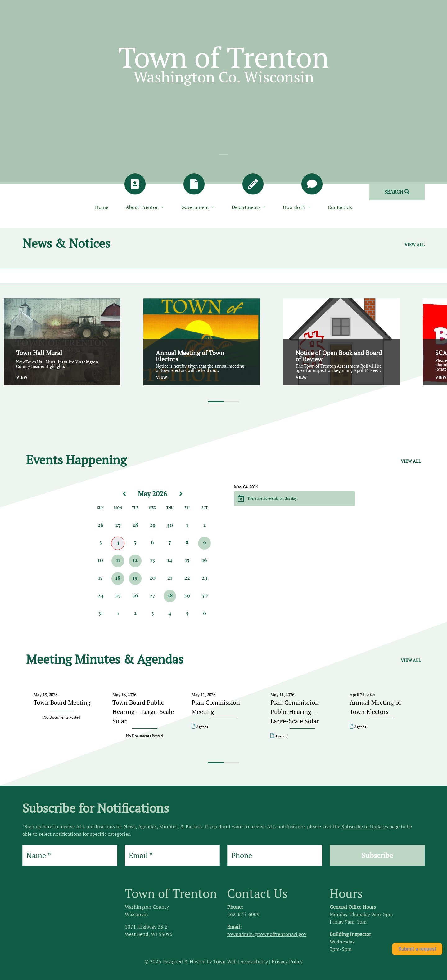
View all (415, 245)
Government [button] (196, 207)
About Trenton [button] (143, 207)
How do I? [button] (295, 207)
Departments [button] (247, 207)
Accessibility (254, 961)
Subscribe (377, 855)
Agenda (200, 727)
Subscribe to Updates (365, 826)
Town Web (225, 961)
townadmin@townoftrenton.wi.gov (267, 934)
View (22, 377)
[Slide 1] (223, 154)
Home (102, 207)
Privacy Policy (287, 961)
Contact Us (340, 207)
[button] (216, 402)
